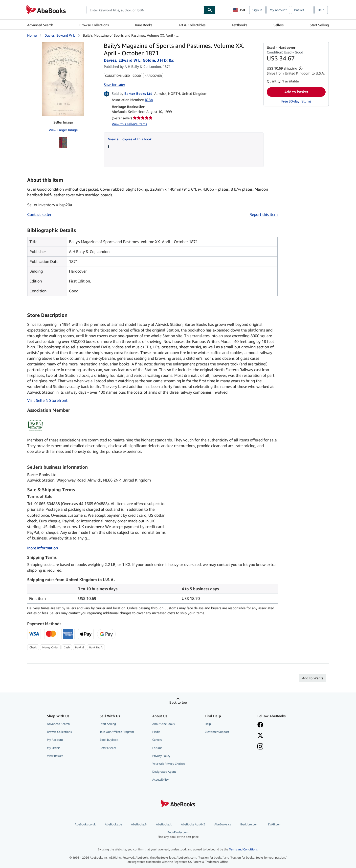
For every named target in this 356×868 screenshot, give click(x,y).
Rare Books (144, 25)
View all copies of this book (130, 139)
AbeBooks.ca (223, 824)
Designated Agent (164, 772)
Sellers (278, 25)
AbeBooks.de (113, 824)
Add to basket (296, 92)
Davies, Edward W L (60, 35)
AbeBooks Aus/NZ (193, 824)
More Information (43, 548)
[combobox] (145, 10)
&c (171, 60)
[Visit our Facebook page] (260, 725)
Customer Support (217, 732)
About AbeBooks (163, 724)
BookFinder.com (178, 834)
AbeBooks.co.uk (85, 824)
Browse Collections (94, 25)
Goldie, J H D (155, 60)
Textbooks (239, 25)
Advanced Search (40, 25)
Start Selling (319, 25)
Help (321, 10)
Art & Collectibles (192, 25)
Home (32, 35)
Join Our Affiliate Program (117, 732)
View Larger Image (63, 130)
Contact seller (39, 214)
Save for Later (114, 85)
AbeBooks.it (164, 824)
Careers (157, 740)
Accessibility (160, 779)
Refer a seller (108, 748)
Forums (157, 748)
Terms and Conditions (243, 849)
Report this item (264, 214)
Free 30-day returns (296, 101)
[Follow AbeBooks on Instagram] (260, 747)
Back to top (178, 702)
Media (156, 732)
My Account (278, 10)
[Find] (210, 10)
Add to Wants (313, 678)
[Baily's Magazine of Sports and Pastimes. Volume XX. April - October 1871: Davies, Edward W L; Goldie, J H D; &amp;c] (63, 79)
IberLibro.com (249, 824)
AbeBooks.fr (139, 824)
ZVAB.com (275, 824)
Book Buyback (109, 740)
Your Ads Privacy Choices (169, 764)
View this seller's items (129, 124)
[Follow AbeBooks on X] (260, 736)
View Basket (55, 756)
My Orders (54, 748)
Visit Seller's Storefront (47, 400)
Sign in (257, 10)
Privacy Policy (161, 756)
